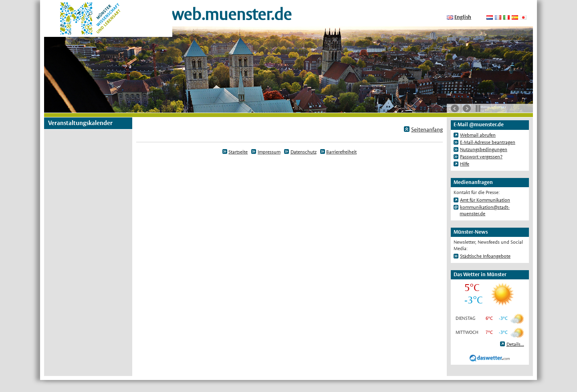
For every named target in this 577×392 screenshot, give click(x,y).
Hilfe (465, 164)
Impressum (269, 152)
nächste (467, 109)
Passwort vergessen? (481, 157)
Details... (515, 344)
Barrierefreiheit (341, 152)
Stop (478, 108)
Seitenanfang (427, 129)
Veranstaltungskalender (80, 123)
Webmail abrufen (478, 135)
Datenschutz (304, 152)
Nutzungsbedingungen (484, 150)
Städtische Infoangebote (485, 256)
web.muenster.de (232, 14)
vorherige (455, 109)
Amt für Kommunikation (485, 200)
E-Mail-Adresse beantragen (488, 142)
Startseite (238, 152)
